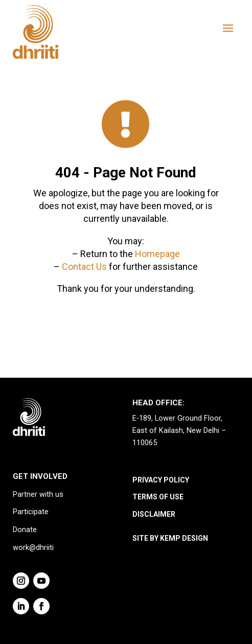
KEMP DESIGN (184, 538)
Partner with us (38, 494)
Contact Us (84, 267)
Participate (31, 512)
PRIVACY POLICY (161, 480)
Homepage (157, 254)
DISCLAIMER (154, 514)
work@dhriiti (33, 548)
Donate (25, 530)
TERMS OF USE (158, 497)
